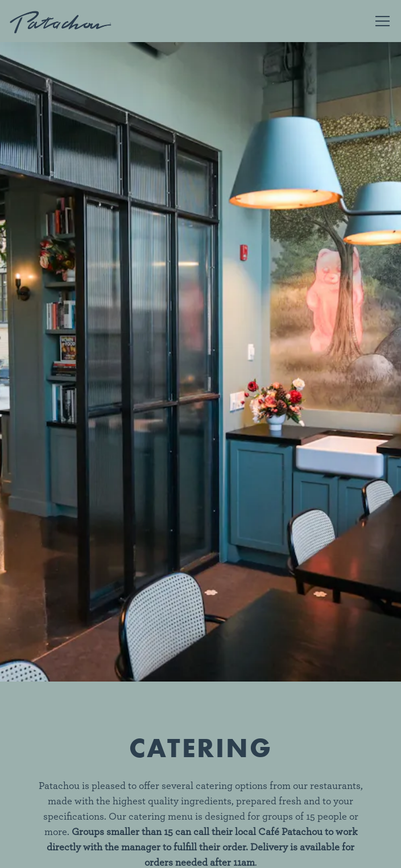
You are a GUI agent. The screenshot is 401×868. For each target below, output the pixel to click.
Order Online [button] (201, 821)
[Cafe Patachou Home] (61, 21)
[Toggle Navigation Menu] (383, 21)
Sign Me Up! (201, 852)
